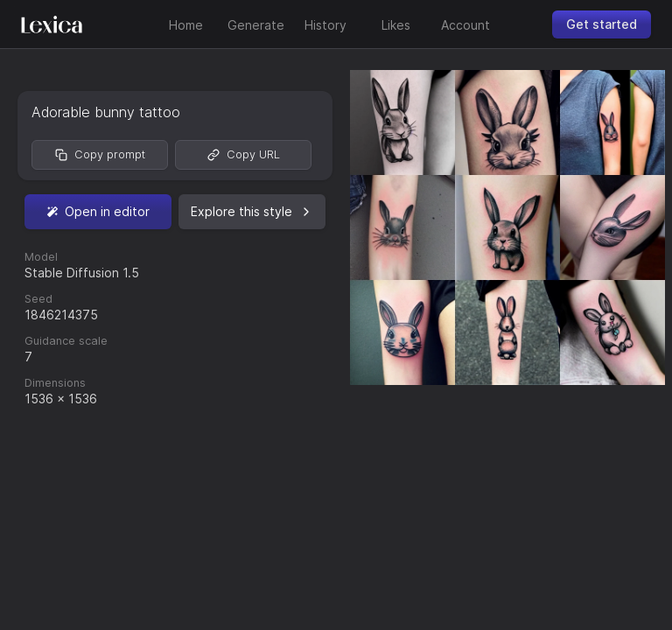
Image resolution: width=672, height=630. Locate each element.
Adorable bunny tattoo (106, 112)
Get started (602, 24)
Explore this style (252, 211)
